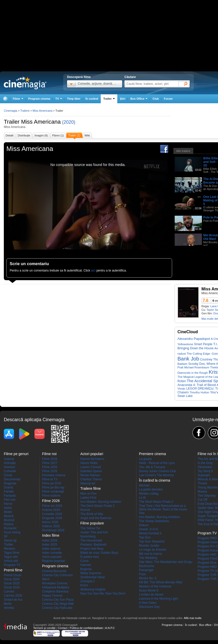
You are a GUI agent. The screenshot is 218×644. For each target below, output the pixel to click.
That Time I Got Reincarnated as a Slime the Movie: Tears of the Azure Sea (163, 509)
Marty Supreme (91, 573)
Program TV (12, 565)
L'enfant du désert (151, 595)
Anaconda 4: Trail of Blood (197, 385)
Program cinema (39, 99)
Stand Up (10, 540)
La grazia (145, 459)
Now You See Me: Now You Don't (103, 594)
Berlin (8, 604)
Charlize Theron (91, 479)
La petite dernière (151, 490)
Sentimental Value (93, 577)
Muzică (9, 516)
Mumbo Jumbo (149, 546)
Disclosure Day (149, 607)
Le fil (142, 498)
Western (9, 549)
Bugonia (86, 569)
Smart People (203, 344)
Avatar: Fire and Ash (94, 532)
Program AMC (207, 555)
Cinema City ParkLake (57, 608)
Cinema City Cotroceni (57, 575)
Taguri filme (12, 553)
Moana (202, 492)
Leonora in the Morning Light (158, 599)
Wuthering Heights (93, 589)
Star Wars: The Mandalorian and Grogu (166, 562)
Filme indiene (51, 496)
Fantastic (10, 496)
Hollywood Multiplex (56, 587)
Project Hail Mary (92, 549)
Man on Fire (88, 494)
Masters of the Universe (155, 586)
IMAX (46, 579)
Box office (205, 625)
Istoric (8, 508)
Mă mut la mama (150, 554)
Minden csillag (149, 494)
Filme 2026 (50, 467)
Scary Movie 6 (149, 590)
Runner (85, 510)
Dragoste (10, 483)
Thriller (9, 545)
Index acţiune (51, 549)
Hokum (144, 525)
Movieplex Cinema (55, 583)
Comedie (10, 471)
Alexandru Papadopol (194, 339)
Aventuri (9, 467)
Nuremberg (88, 536)
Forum (168, 99)
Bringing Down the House (195, 348)
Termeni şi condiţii (44, 628)
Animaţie (10, 463)
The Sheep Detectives (154, 521)
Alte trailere (183, 151)
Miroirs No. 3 (148, 578)
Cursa (84, 561)
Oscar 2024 (12, 587)
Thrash (202, 483)
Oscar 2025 (12, 583)
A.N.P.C (110, 628)
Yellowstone (185, 344)
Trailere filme (91, 488)
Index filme (51, 535)
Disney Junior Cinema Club (157, 471)
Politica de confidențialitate (86, 628)
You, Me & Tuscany (152, 467)
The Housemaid (91, 540)
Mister (8, 512)
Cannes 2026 (13, 596)
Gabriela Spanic (91, 471)
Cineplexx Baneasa (55, 591)
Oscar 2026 (12, 579)
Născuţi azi (88, 483)
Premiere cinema (54, 475)
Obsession (205, 467)
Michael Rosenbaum (197, 367)
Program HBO (207, 567)
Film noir (10, 500)
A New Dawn (148, 603)
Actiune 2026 (51, 510)
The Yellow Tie (90, 528)
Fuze (142, 574)
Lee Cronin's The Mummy (156, 475)
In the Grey (205, 463)
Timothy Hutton (200, 392)
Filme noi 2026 (52, 506)
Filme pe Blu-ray (53, 487)
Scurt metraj (12, 532)
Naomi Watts (89, 463)
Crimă (8, 475)
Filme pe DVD (52, 483)
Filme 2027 (50, 463)
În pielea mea (89, 557)
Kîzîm (84, 585)
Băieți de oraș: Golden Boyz (99, 553)
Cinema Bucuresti (54, 571)
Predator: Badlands (93, 545)
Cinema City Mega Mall (58, 604)
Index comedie (52, 553)
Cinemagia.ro (25, 83)
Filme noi (49, 454)
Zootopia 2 (88, 581)
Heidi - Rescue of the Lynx (157, 463)
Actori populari (52, 557)
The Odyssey (207, 496)
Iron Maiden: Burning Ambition (101, 502)
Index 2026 (50, 540)
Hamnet (86, 565)
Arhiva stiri (11, 561)
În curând (92, 99)
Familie (9, 492)
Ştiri (123, 99)
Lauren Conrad (91, 467)
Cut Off (202, 500)
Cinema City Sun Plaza (58, 600)
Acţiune (9, 459)
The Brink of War (92, 514)
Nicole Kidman (90, 475)
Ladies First (88, 498)
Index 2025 (50, 545)
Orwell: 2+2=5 (149, 529)
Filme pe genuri (16, 454)
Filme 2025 (50, 471)
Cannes (9, 591)
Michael (144, 485)
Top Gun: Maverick (152, 542)
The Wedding (148, 558)
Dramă (8, 487)
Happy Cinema (52, 596)
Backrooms (147, 566)
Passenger (146, 570)
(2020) (69, 122)
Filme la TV (50, 479)
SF (6, 536)
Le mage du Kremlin (153, 550)
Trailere (25, 111)
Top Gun (145, 537)
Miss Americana (41, 122)
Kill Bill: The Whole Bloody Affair (161, 582)
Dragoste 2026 (52, 518)
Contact (62, 628)
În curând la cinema (155, 480)
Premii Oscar (13, 575)
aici (93, 271)
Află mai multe (193, 618)
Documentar (12, 479)
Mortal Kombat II (150, 533)
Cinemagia (11, 111)
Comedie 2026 (52, 514)
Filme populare (92, 523)
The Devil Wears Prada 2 (97, 506)
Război (9, 524)
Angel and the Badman (96, 518)
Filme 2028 (50, 459)
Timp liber (74, 99)
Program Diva (207, 563)
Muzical (9, 520)
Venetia (9, 608)
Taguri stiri (11, 557)
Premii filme (13, 570)
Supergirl (204, 475)
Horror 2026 (50, 522)
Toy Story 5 (205, 471)
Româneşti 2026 (53, 530)
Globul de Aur (13, 600)
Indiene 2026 (51, 526)
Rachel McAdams (92, 459)
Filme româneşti (53, 492)
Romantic (10, 528)
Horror (8, 504)
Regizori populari (54, 561)
